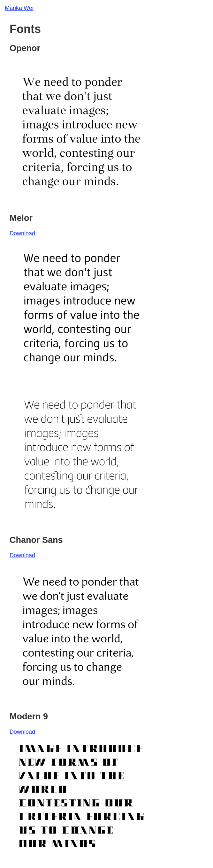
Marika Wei (19, 8)
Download (22, 233)
